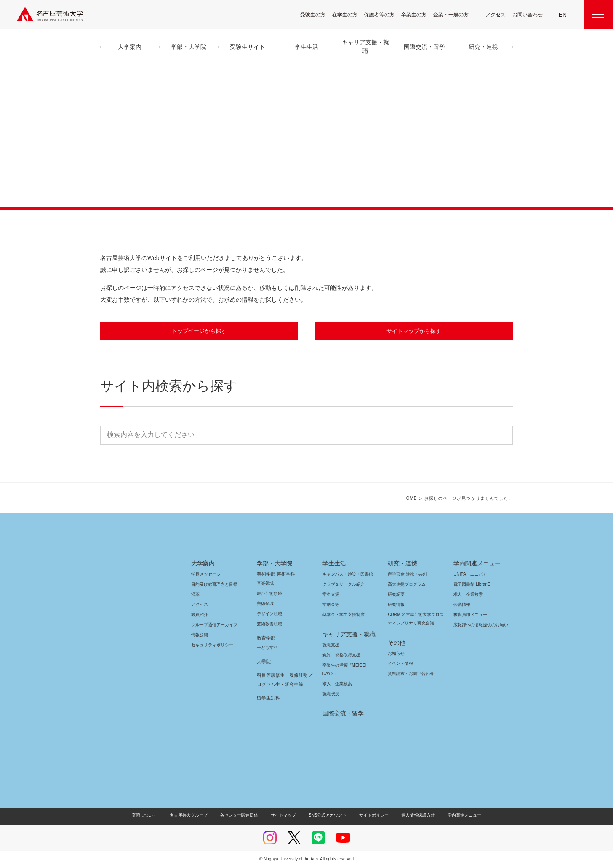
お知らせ (396, 654)
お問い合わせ (529, 15)
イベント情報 (400, 664)
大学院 (264, 662)
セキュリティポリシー (210, 645)
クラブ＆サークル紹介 (342, 585)
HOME (416, 499)
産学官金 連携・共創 (406, 575)
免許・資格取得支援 (340, 655)
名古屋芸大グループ (194, 816)
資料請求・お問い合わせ (410, 674)
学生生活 (334, 564)
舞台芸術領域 (269, 594)
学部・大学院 (273, 564)
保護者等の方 (385, 15)
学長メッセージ (205, 575)
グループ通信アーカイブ (213, 625)
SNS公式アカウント (326, 816)
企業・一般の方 (455, 15)
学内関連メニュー (476, 564)
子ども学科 (267, 648)
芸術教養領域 (269, 624)
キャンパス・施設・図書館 (344, 575)
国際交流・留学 (342, 714)
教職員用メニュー (469, 615)
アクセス (498, 15)
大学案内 (203, 564)
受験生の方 (318, 15)
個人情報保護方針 (413, 816)
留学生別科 (268, 698)
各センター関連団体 (243, 816)
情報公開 (200, 635)
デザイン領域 (269, 614)
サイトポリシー (370, 816)
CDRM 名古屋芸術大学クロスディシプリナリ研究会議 (416, 619)
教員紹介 (200, 615)
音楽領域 (265, 584)
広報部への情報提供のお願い (481, 625)
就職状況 (331, 694)
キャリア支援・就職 (346, 635)
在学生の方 (350, 15)
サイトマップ (285, 816)
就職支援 (331, 645)
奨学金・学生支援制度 (342, 615)
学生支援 (331, 595)
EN (563, 15)
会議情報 (462, 605)
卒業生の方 (419, 15)
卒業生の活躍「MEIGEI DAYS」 (349, 666)
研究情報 (396, 605)
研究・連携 (401, 564)
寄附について (151, 816)
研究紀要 (396, 595)
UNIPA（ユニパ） (467, 575)
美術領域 (265, 604)
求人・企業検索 (336, 684)
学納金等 (331, 605)
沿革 (195, 595)
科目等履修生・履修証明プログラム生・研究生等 (283, 680)
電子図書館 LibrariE (472, 585)
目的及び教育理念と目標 (214, 585)
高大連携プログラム (406, 585)
